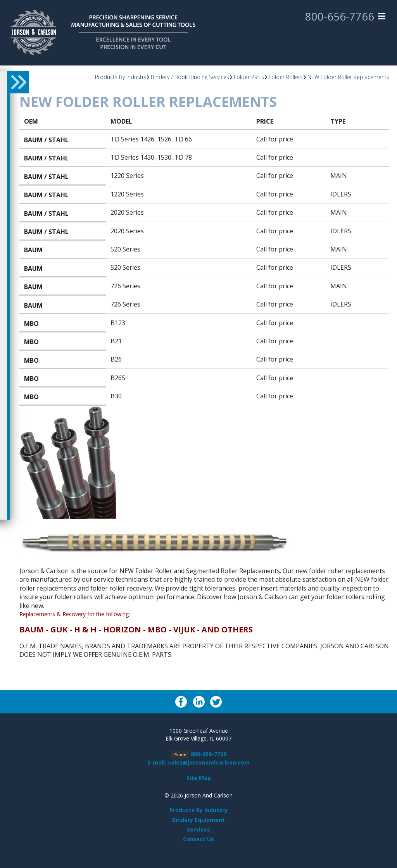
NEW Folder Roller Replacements (348, 77)
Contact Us (198, 839)
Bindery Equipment (198, 820)
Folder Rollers (286, 77)
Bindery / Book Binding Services (190, 77)
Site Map (199, 778)
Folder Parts (249, 77)
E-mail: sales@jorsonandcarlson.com (198, 762)
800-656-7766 (340, 17)
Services (198, 829)
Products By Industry (121, 77)
